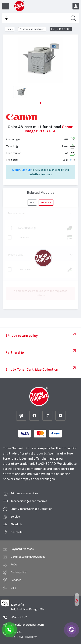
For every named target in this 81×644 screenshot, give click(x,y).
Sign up (26, 170)
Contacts (17, 532)
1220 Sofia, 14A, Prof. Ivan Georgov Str (27, 607)
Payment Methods (22, 549)
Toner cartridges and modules (29, 501)
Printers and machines (32, 29)
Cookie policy (19, 572)
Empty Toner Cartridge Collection (31, 509)
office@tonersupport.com (27, 625)
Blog (13, 588)
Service (15, 517)
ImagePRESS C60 (61, 29)
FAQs (14, 564)
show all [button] (46, 203)
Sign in (16, 170)
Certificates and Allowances (28, 557)
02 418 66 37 (19, 617)
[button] (40, 103)
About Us (16, 524)
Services (16, 580)
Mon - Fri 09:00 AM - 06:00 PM (24, 635)
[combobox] (35, 18)
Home (10, 29)
